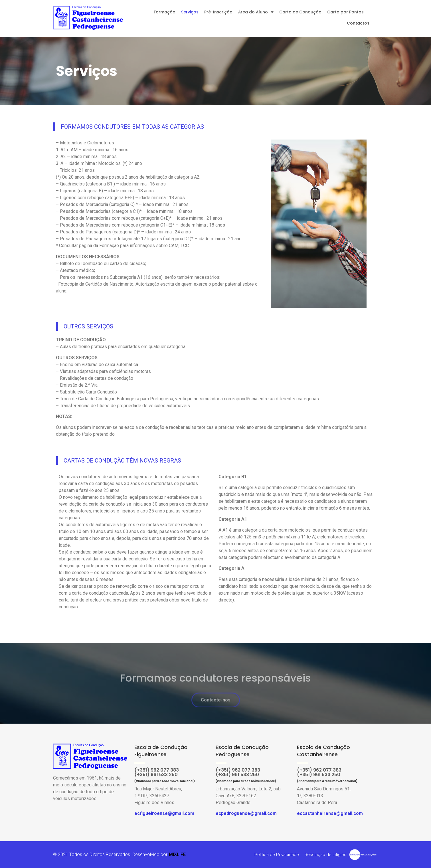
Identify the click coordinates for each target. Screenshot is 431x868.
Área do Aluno (256, 12)
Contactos (358, 23)
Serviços (190, 12)
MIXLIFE (177, 854)
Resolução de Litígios (325, 854)
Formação (165, 12)
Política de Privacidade (275, 854)
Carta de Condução (300, 12)
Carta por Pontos (345, 12)
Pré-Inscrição (218, 12)
